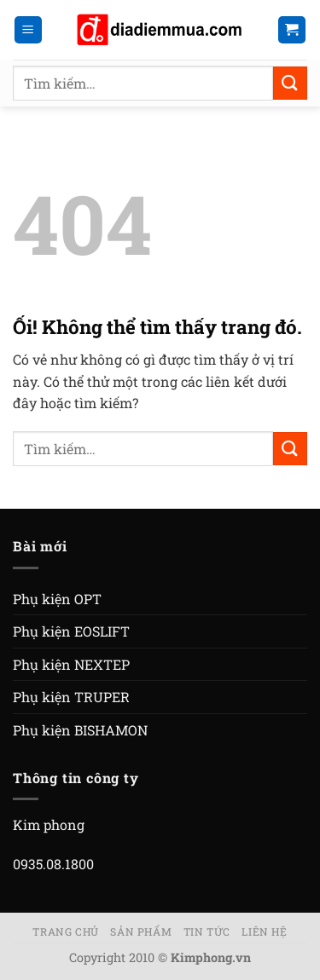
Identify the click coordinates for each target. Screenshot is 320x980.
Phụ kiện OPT (57, 599)
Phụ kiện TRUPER (71, 697)
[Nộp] (290, 83)
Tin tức (207, 931)
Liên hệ (264, 931)
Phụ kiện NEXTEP (71, 664)
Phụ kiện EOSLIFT (71, 631)
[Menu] (29, 30)
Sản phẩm (141, 931)
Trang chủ (66, 931)
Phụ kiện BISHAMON (80, 730)
